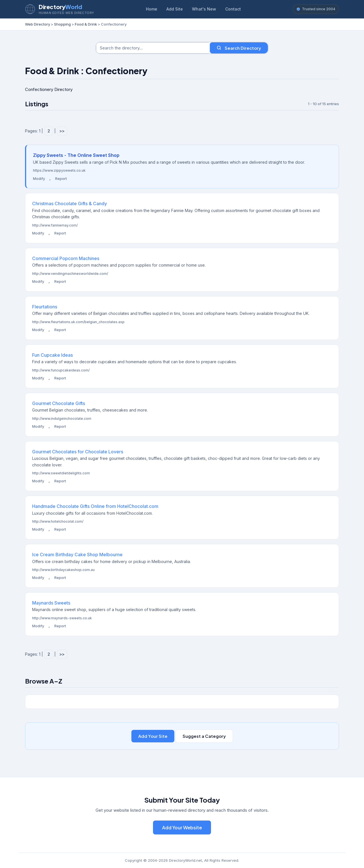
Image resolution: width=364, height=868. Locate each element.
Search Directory (239, 48)
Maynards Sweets (51, 603)
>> (62, 131)
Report (61, 178)
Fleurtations (45, 307)
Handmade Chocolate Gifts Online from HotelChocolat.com (95, 506)
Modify (39, 178)
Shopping (62, 24)
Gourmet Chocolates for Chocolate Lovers (78, 452)
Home (152, 9)
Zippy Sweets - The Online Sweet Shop (76, 155)
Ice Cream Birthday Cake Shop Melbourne (77, 555)
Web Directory (38, 24)
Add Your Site (153, 736)
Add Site (175, 9)
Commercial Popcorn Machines (66, 258)
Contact (233, 9)
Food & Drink (86, 24)
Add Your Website (182, 827)
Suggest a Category (204, 736)
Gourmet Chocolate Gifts (59, 403)
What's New (204, 9)
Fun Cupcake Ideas (52, 355)
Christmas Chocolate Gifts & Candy (70, 203)
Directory (60, 7)
